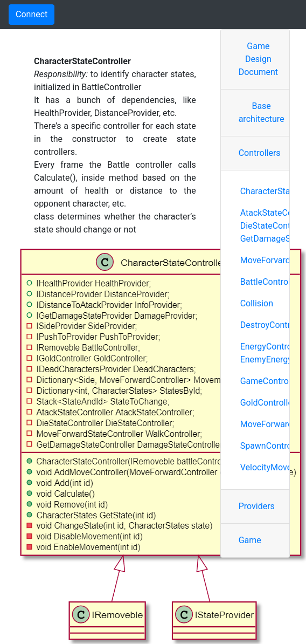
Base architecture (262, 112)
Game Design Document (258, 59)
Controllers (260, 153)
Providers (257, 506)
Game (250, 540)
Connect (32, 14)
